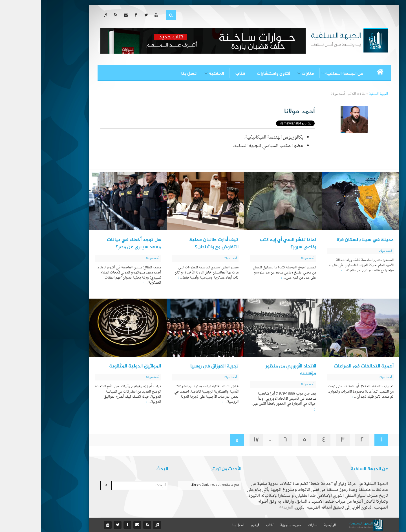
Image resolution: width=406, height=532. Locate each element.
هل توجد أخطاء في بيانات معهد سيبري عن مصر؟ (93, 244)
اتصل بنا (148, 73)
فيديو (214, 525)
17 (215, 440)
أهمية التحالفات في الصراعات (323, 366)
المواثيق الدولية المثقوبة (94, 366)
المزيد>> (245, 508)
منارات (267, 73)
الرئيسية (289, 525)
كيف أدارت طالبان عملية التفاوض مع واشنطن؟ (173, 244)
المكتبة (175, 73)
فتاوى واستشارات (232, 73)
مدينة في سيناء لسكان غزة (324, 240)
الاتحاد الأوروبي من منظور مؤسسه (250, 370)
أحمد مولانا (344, 251)
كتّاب (199, 73)
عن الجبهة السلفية (303, 73)
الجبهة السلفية (337, 94)
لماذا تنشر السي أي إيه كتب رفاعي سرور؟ (247, 244)
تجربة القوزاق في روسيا (173, 366)
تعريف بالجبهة (250, 525)
